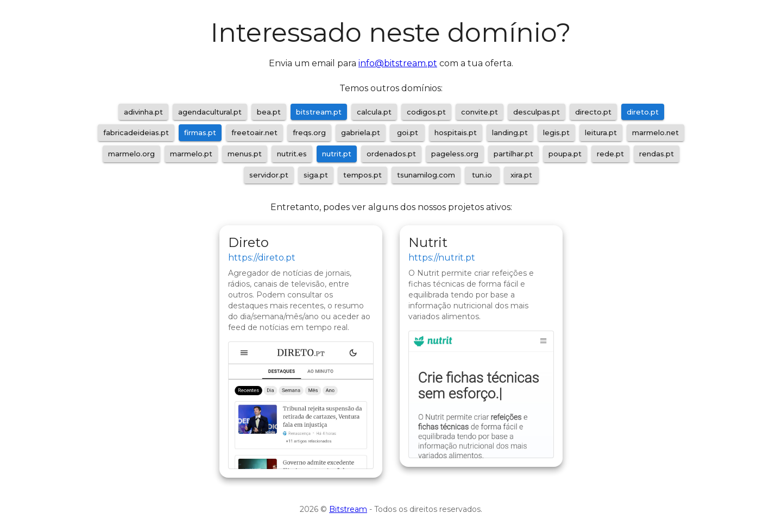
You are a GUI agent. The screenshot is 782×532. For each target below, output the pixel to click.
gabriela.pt (361, 132)
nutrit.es (292, 154)
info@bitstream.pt (398, 63)
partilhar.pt (513, 154)
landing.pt (510, 132)
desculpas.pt (537, 112)
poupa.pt (565, 154)
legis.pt (556, 132)
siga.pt (316, 175)
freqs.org (309, 132)
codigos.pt (426, 112)
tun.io (482, 175)
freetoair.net (254, 132)
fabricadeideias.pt (136, 132)
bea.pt (269, 112)
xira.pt (521, 175)
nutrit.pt (337, 154)
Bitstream (348, 509)
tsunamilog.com (426, 175)
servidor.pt (269, 175)
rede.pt (610, 154)
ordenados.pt (391, 154)
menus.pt (245, 154)
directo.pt (593, 112)
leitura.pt (601, 132)
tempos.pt (362, 175)
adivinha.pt (143, 112)
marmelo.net (655, 132)
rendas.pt (657, 154)
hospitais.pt (456, 132)
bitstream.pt (319, 112)
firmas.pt (200, 132)
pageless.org (455, 154)
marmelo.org (131, 154)
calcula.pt (374, 112)
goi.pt (408, 132)
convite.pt (480, 112)
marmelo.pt (191, 154)
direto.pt (643, 112)
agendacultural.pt (210, 112)
